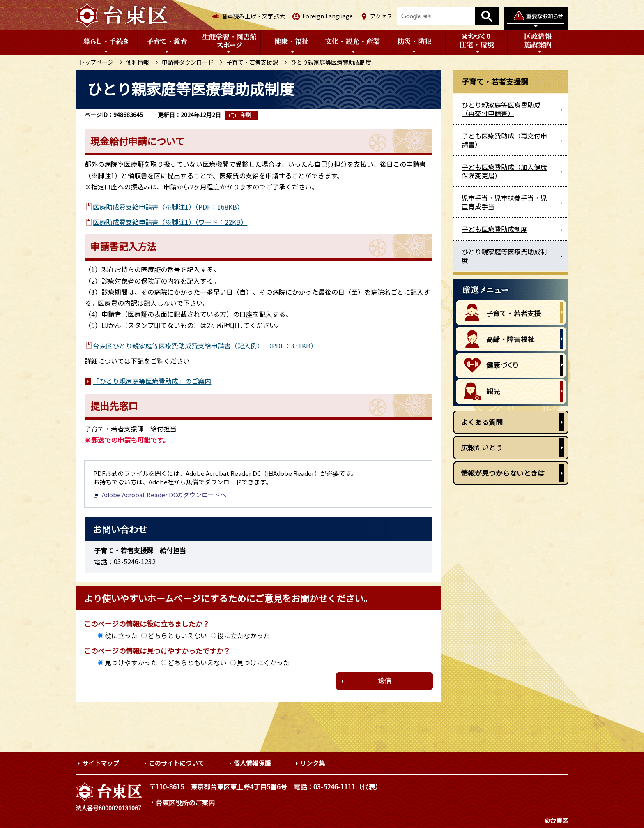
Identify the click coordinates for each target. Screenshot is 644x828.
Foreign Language (328, 16)
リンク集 (313, 763)
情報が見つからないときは (503, 473)
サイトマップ (101, 763)
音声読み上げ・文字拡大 (253, 16)
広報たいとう (482, 447)
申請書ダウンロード (188, 62)
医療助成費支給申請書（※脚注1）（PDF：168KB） (168, 207)
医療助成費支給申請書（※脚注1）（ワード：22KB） (170, 222)
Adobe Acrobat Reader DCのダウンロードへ (160, 495)
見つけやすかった (131, 662)
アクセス (381, 16)
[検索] (436, 16)
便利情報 (138, 62)
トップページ (96, 62)
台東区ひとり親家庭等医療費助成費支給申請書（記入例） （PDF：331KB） (205, 346)
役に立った (121, 635)
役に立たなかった (244, 635)
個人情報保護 (252, 763)
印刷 (246, 115)
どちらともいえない (177, 635)
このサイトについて (176, 763)
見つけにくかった (263, 662)
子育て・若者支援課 (252, 62)
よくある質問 (482, 422)
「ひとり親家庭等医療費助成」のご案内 (152, 381)
